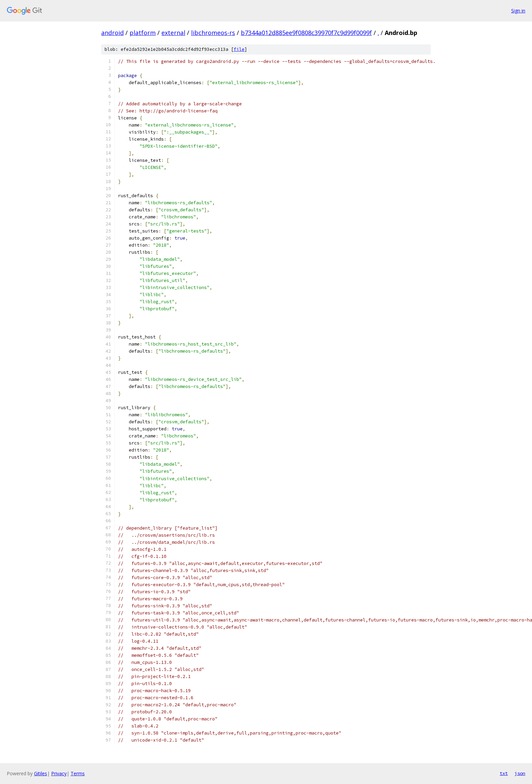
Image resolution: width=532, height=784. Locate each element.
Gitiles (41, 773)
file (239, 49)
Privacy (59, 773)
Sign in (518, 11)
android (112, 33)
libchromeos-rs (213, 33)
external (173, 33)
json (520, 773)
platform (143, 33)
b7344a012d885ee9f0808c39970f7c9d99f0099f (306, 33)
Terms (78, 773)
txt (504, 773)
